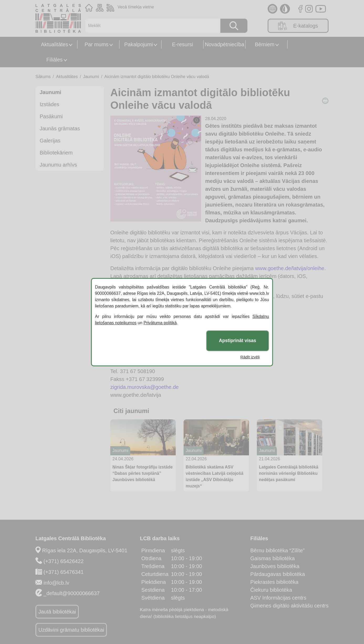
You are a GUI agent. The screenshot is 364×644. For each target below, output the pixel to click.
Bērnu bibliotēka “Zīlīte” (277, 550)
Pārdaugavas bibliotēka (278, 574)
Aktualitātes (54, 44)
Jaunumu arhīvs (58, 165)
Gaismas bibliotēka (272, 558)
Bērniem (264, 44)
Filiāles (54, 60)
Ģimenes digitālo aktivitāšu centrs (289, 606)
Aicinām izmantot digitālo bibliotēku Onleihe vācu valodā (157, 77)
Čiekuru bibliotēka (271, 590)
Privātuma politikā (160, 323)
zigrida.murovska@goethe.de (144, 387)
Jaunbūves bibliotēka (275, 566)
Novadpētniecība (225, 44)
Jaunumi (91, 77)
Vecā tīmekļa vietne (136, 7)
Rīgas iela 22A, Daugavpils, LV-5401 (85, 550)
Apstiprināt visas (238, 341)
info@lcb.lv (56, 583)
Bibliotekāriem (56, 153)
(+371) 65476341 (64, 572)
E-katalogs (298, 26)
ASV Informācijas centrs (278, 598)
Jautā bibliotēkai (57, 612)
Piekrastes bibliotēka (274, 582)
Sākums (43, 77)
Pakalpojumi (139, 44)
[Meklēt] (150, 26)
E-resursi (183, 44)
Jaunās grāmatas (60, 128)
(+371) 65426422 (64, 561)
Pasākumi (51, 116)
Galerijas (50, 141)
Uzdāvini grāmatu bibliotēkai (71, 630)
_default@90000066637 (72, 593)
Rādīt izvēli (250, 357)
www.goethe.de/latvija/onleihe (290, 268)
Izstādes (49, 104)
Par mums (97, 44)
